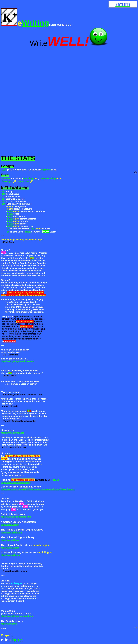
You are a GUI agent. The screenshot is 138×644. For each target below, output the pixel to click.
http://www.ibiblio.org (11, 532)
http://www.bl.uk (9, 624)
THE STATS (18, 158)
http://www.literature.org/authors (17, 616)
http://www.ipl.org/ (10, 548)
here (17, 640)
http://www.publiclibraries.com (16, 517)
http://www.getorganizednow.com (17, 361)
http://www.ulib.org (10, 540)
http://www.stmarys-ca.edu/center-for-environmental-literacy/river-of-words (38, 489)
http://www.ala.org (10, 525)
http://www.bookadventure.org (16, 482)
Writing (35, 23)
